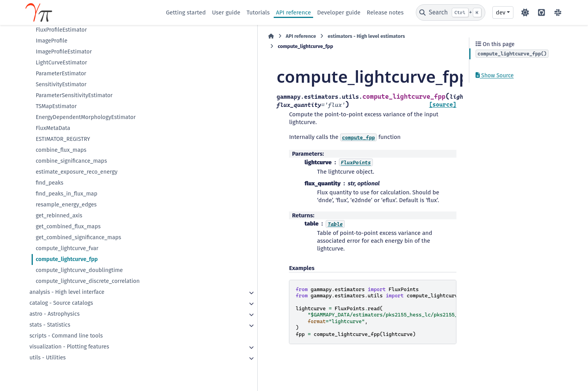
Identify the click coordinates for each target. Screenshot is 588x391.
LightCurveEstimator (61, 63)
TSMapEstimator (56, 106)
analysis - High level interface (67, 292)
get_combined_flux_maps (68, 227)
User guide (226, 12)
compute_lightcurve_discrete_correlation (87, 281)
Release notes (385, 12)
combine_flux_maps (61, 150)
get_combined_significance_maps (78, 237)
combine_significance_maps (71, 161)
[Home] (170, 36)
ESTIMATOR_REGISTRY (63, 139)
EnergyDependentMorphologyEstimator (86, 117)
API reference (294, 12)
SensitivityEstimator (61, 84)
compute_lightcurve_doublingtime (79, 270)
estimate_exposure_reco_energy (77, 172)
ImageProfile (51, 41)
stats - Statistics (50, 325)
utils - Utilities (47, 358)
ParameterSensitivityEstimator (74, 95)
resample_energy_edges (66, 205)
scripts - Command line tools (66, 336)
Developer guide (339, 12)
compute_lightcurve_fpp (67, 259)
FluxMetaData (53, 128)
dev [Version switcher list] (501, 12)
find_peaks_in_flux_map (66, 194)
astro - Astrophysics (54, 314)
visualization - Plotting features (69, 347)
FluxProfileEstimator (61, 30)
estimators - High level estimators (265, 36)
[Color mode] (525, 12)
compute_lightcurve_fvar (67, 248)
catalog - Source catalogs (61, 303)
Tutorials (258, 12)
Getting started (186, 12)
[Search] (451, 12)
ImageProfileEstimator (64, 52)
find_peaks (49, 183)
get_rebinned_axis (59, 216)
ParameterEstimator (61, 74)
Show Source (495, 76)
